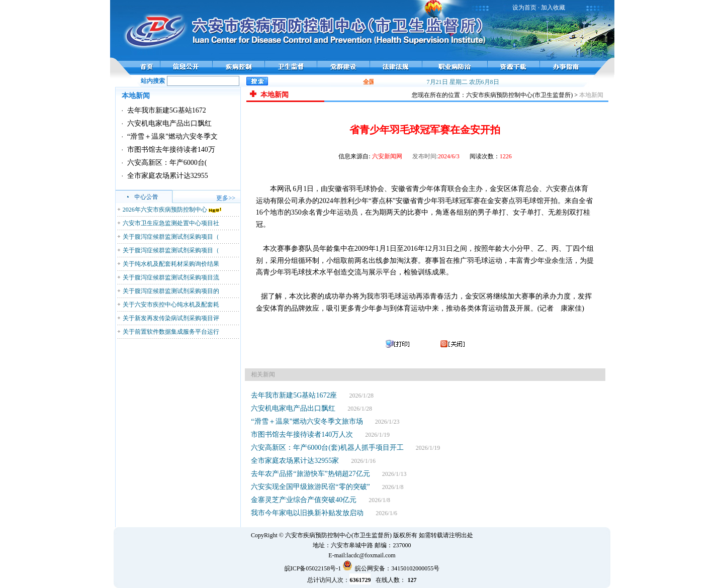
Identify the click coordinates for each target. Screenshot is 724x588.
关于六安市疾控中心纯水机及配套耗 (171, 305)
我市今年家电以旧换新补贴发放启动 (307, 513)
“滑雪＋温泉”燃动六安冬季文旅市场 (307, 421)
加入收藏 (553, 8)
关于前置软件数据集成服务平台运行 (171, 332)
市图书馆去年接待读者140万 (171, 150)
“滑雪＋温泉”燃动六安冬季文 (172, 136)
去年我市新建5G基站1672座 (294, 395)
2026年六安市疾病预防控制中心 (165, 210)
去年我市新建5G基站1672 (167, 110)
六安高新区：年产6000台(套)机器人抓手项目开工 (327, 448)
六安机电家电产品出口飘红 (169, 123)
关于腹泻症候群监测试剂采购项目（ (171, 237)
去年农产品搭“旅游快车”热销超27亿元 (310, 474)
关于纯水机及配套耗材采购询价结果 (171, 264)
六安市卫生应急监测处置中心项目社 (171, 223)
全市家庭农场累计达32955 (168, 176)
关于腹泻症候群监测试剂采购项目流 (171, 277)
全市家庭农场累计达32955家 (295, 461)
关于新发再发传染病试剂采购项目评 (171, 318)
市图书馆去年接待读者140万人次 (302, 434)
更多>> (226, 198)
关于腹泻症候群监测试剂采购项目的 (171, 291)
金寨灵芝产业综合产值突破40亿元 (304, 500)
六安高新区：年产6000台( (167, 163)
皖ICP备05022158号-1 (313, 568)
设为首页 (524, 8)
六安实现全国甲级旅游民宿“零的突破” (310, 487)
